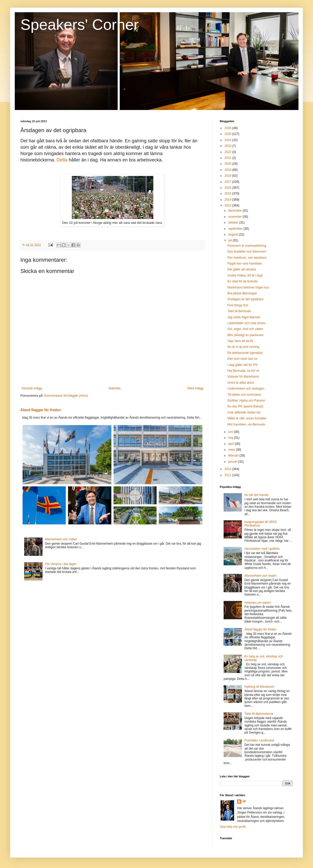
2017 (228, 182)
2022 (228, 152)
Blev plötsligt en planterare (245, 335)
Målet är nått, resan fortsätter (247, 418)
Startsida (114, 388)
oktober (234, 223)
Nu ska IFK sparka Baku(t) (245, 406)
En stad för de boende (242, 281)
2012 (228, 469)
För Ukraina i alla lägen (61, 564)
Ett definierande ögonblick (245, 353)
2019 (228, 170)
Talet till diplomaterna (259, 714)
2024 (228, 140)
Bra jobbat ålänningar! (242, 293)
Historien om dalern (258, 603)
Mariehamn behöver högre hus (248, 287)
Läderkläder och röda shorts (246, 323)
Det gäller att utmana (242, 269)
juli (230, 240)
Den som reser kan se (242, 359)
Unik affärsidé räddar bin (244, 412)
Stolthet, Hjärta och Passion (246, 401)
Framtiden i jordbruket (259, 740)
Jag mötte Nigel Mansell (244, 317)
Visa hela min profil (233, 827)
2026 (228, 128)
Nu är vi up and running (243, 347)
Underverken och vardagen (246, 389)
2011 (228, 475)
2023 (228, 146)
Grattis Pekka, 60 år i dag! (245, 275)
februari (234, 456)
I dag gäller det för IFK (243, 365)
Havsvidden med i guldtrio (262, 549)
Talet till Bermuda (239, 311)
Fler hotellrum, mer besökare (247, 258)
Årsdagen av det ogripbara (245, 299)
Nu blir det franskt (256, 495)
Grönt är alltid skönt (241, 383)
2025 (228, 134)
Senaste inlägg (32, 388)
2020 (228, 164)
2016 (228, 188)
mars (232, 450)
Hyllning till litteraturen (259, 687)
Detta (62, 160)
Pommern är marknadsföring (247, 246)
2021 (228, 158)
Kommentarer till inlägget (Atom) (66, 396)
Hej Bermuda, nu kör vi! (243, 371)
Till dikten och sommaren (244, 395)
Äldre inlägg (195, 388)
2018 (228, 176)
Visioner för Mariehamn (243, 377)
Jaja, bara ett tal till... (241, 341)
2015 (228, 194)
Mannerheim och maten (61, 539)
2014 (228, 200)
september (236, 229)
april (232, 444)
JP (244, 802)
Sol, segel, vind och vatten (245, 329)
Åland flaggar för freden (41, 410)
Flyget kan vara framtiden (245, 264)
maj (231, 438)
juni (231, 432)
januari (233, 462)
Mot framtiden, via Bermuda (246, 424)
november (235, 217)
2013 (228, 205)
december (235, 211)
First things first (238, 305)
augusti (234, 235)
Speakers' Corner (80, 25)
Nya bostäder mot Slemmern (247, 252)
